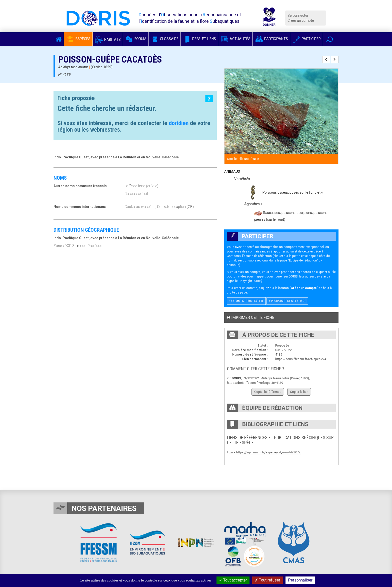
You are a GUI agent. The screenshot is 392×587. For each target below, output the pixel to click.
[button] (329, 39)
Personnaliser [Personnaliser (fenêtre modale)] (300, 580)
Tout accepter (233, 580)
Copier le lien (299, 392)
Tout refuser (267, 580)
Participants (271, 39)
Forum (136, 39)
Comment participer (246, 301)
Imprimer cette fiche (250, 318)
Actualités (235, 39)
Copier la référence (268, 392)
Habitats (108, 40)
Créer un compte (301, 21)
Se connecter (298, 16)
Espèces (78, 39)
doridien (179, 123)
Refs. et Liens (199, 39)
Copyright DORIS (250, 281)
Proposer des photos (287, 301)
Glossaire (164, 39)
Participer (306, 39)
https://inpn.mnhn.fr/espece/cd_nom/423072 (268, 452)
